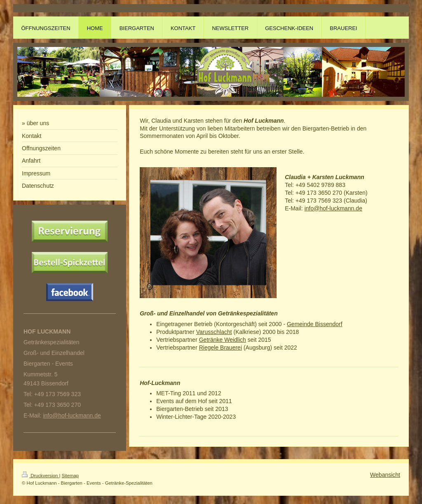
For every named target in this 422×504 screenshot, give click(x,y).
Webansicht (385, 475)
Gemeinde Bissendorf (315, 324)
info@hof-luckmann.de (333, 208)
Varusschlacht (214, 332)
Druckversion (40, 476)
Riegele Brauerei (220, 348)
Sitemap (70, 476)
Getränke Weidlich (223, 340)
